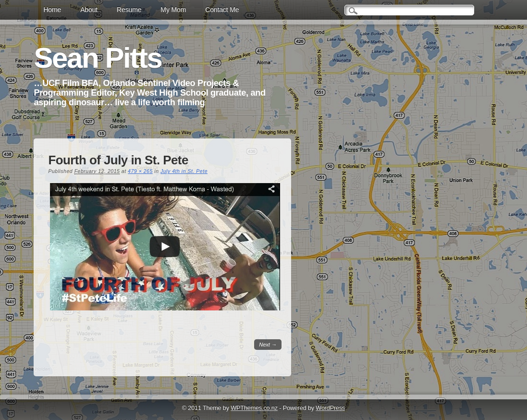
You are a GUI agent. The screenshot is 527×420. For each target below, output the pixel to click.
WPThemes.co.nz (254, 408)
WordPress (330, 408)
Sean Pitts (98, 58)
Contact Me (222, 10)
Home (52, 10)
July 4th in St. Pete (184, 171)
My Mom (173, 10)
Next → (268, 345)
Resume (129, 10)
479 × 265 (140, 171)
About (89, 10)
